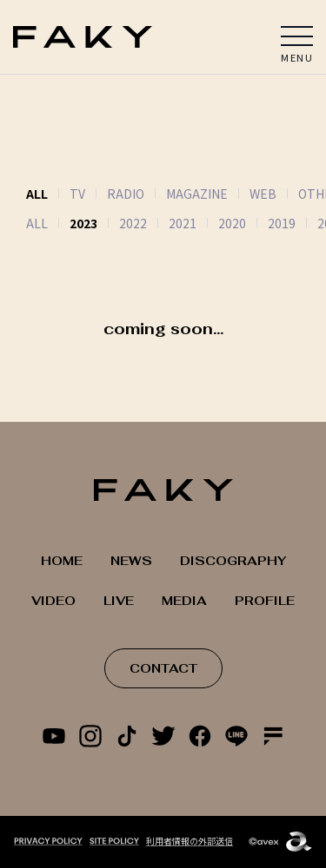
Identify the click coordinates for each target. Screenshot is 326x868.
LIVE (119, 601)
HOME (62, 561)
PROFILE (265, 601)
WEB (263, 194)
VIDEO (53, 601)
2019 (282, 223)
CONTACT (163, 668)
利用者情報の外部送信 (190, 841)
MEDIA (184, 601)
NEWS (131, 561)
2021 (183, 223)
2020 (232, 223)
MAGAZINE (197, 194)
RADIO (126, 194)
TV (77, 194)
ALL (37, 223)
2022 (133, 223)
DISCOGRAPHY (233, 561)
